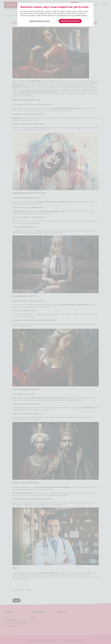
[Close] (92, 4)
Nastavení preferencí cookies (39, 21)
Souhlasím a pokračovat (70, 21)
